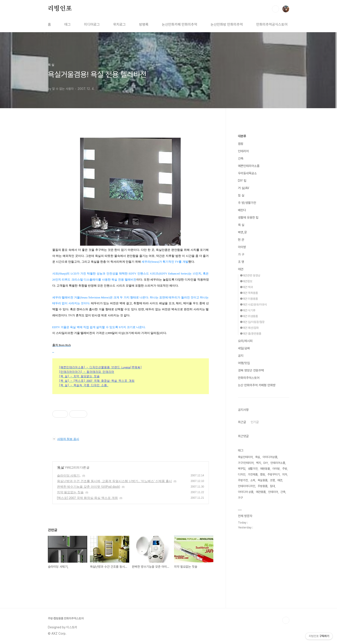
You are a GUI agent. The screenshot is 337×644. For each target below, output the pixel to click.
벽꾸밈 (242, 469)
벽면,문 (242, 232)
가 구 (241, 254)
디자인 (242, 474)
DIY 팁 (242, 181)
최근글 (242, 422)
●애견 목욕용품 (249, 293)
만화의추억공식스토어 (272, 24)
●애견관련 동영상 (250, 276)
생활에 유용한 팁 (248, 217)
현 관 (241, 240)
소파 (253, 480)
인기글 (255, 422)
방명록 (144, 24)
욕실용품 (263, 480)
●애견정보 (246, 281)
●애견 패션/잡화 (249, 328)
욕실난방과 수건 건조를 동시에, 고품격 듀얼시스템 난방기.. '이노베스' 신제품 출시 (114, 481)
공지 (241, 356)
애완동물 (265, 469)
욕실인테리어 (245, 457)
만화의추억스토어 (249, 378)
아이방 (242, 247)
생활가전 (253, 469)
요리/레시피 (245, 341)
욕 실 (60, 467)
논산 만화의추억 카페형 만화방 (257, 385)
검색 (276, 9)
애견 (241, 269)
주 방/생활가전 (247, 203)
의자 (285, 474)
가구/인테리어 (246, 463)
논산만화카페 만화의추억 (180, 24)
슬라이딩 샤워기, (69, 475)
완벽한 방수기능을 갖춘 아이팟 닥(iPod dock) (89, 487)
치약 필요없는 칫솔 (70, 492)
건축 (241, 158)
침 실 (241, 195)
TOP (286, 620)
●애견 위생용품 (249, 316)
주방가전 (243, 480)
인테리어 (243, 151)
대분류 (242, 136)
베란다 (242, 210)
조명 (272, 480)
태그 (68, 24)
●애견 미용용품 (249, 299)
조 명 (241, 262)
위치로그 (119, 24)
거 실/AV (244, 188)
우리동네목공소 (247, 173)
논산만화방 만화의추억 (227, 24)
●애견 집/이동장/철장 (252, 322)
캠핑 (241, 144)
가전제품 (253, 474)
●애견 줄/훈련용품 (251, 334)
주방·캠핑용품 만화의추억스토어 (66, 618)
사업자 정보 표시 (66, 439)
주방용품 (263, 486)
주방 (285, 469)
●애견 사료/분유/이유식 (253, 305)
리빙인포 (60, 9)
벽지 (259, 463)
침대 (272, 486)
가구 (240, 498)
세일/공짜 (244, 348)
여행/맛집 (244, 363)
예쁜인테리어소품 (249, 166)
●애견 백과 (246, 287)
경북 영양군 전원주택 (251, 370)
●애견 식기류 (248, 310)
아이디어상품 (270, 457)
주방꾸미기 (274, 474)
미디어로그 (92, 24)
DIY (266, 463)
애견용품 (261, 492)
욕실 (258, 457)
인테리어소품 (278, 463)
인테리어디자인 (247, 486)
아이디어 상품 (246, 492)
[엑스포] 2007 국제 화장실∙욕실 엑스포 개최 (87, 498)
